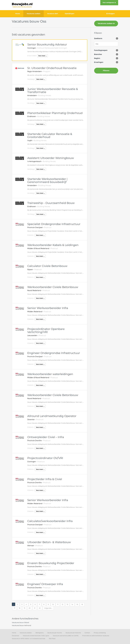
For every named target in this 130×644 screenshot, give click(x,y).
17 (15, 608)
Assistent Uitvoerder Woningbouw (51, 158)
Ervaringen (99, 62)
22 (40, 608)
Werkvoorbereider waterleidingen (50, 374)
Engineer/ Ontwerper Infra (45, 584)
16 (82, 604)
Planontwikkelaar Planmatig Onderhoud (55, 113)
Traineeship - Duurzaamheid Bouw (51, 203)
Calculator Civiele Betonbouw (47, 266)
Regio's (97, 58)
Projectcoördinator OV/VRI (45, 458)
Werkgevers (40, 633)
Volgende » (48, 608)
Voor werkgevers (109, 3)
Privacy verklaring (100, 633)
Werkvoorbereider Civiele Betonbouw (53, 287)
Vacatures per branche (73, 633)
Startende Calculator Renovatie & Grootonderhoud (50, 135)
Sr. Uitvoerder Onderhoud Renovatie (52, 68)
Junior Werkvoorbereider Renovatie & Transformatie (53, 90)
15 (77, 604)
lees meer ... (43, 56)
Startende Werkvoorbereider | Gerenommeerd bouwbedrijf (47, 180)
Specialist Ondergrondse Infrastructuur (54, 224)
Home (14, 633)
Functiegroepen (101, 50)
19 (24, 608)
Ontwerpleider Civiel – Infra (46, 437)
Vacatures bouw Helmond (21, 625)
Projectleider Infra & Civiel (45, 479)
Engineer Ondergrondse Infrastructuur (54, 353)
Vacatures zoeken (106, 23)
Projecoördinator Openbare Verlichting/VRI (46, 330)
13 (67, 604)
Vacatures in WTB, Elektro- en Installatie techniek (29, 639)
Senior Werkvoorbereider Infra (48, 308)
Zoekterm (98, 38)
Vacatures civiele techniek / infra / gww (36, 636)
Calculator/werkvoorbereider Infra (50, 521)
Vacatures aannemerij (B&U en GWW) (66, 636)
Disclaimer (15, 636)
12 (63, 604)
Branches (98, 54)
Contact (87, 633)
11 (58, 604)
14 (72, 604)
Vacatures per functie (54, 633)
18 (19, 608)
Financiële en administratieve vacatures (96, 636)
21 (35, 608)
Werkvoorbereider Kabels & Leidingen (53, 245)
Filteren (106, 71)
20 (30, 608)
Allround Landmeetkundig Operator (52, 416)
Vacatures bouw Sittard (20, 622)
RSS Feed (52, 639)
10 (53, 604)
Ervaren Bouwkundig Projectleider (51, 563)
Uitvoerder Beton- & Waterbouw (49, 542)
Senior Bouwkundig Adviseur (47, 44)
